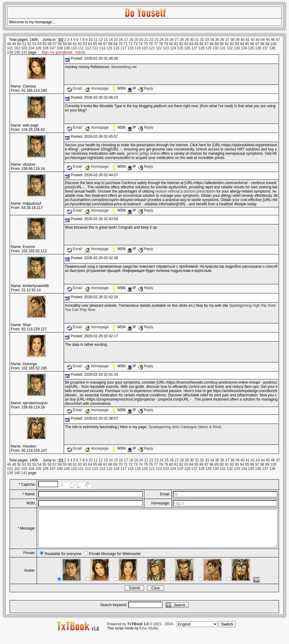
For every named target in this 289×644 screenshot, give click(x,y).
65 (95, 44)
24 (161, 40)
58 (60, 44)
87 (206, 44)
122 (159, 48)
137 (265, 48)
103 (24, 48)
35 (217, 40)
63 (85, 44)
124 (173, 48)
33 (207, 40)
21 (146, 40)
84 (191, 44)
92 (232, 44)
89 (217, 44)
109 (67, 48)
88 (212, 44)
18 (131, 40)
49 (14, 44)
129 (209, 48)
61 (75, 44)
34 (212, 40)
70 (120, 44)
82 (181, 44)
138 (272, 48)
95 (247, 44)
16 (121, 40)
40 (242, 40)
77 (156, 44)
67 (105, 44)
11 (96, 40)
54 (39, 44)
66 (100, 44)
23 (156, 40)
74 (141, 44)
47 (278, 40)
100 (274, 44)
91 (227, 44)
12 (101, 40)
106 (45, 48)
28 (181, 40)
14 (111, 40)
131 (223, 48)
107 (52, 48)
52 (29, 44)
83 (186, 44)
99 (267, 44)
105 (39, 48)
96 (252, 44)
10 (91, 40)
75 (146, 44)
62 (80, 44)
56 (50, 44)
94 (242, 44)
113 (95, 48)
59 (65, 44)
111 (81, 48)
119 (138, 48)
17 (126, 40)
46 (273, 40)
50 (19, 44)
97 (257, 44)
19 (136, 40)
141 (24, 52)
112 (88, 48)
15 (116, 40)
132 (230, 48)
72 (131, 44)
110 (74, 48)
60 (70, 44)
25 (166, 40)
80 (171, 44)
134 (244, 48)
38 (232, 40)
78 (161, 44)
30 (192, 40)
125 (180, 48)
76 (151, 44)
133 (237, 48)
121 (152, 48)
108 (60, 48)
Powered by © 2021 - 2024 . (141, 631)
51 (24, 44)
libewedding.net (124, 67)
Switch (227, 631)
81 (176, 44)
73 (136, 44)
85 (196, 44)
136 (258, 48)
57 (54, 44)
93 (237, 44)
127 (194, 48)
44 (263, 40)
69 (115, 44)
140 (17, 52)
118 (130, 48)
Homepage (97, 88)
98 (262, 44)
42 (252, 40)
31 (197, 40)
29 (187, 40)
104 (31, 48)
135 (251, 48)
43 (258, 40)
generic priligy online (143, 154)
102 (17, 48)
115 (109, 48)
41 (248, 40)
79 (166, 44)
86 (202, 44)
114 (102, 48)
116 (116, 48)
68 (110, 44)
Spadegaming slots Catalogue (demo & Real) (185, 427)
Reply (146, 88)
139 (10, 52)
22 (151, 40)
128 (201, 48)
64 (90, 44)
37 (227, 40)
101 (10, 48)
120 (145, 48)
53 (34, 44)
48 (9, 44)
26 (171, 40)
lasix (125, 391)
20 (141, 40)
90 (222, 44)
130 (216, 48)
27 (177, 40)
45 (268, 40)
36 (222, 40)
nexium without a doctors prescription (185, 191)
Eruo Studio (149, 636)
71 (125, 44)
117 (123, 48)
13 (106, 40)
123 (166, 48)
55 (44, 44)
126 (187, 48)
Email (75, 88)
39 (237, 40)
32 (202, 40)
